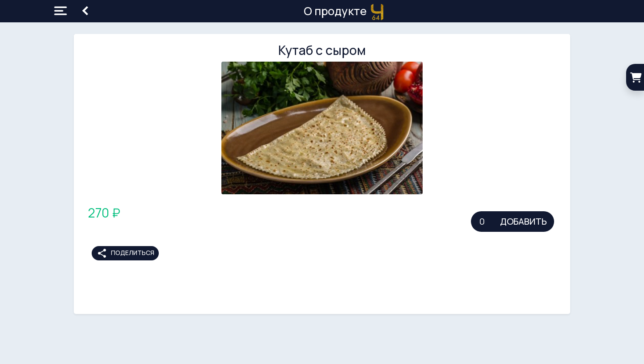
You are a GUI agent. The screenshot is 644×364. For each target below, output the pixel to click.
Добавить (523, 221)
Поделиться (125, 253)
